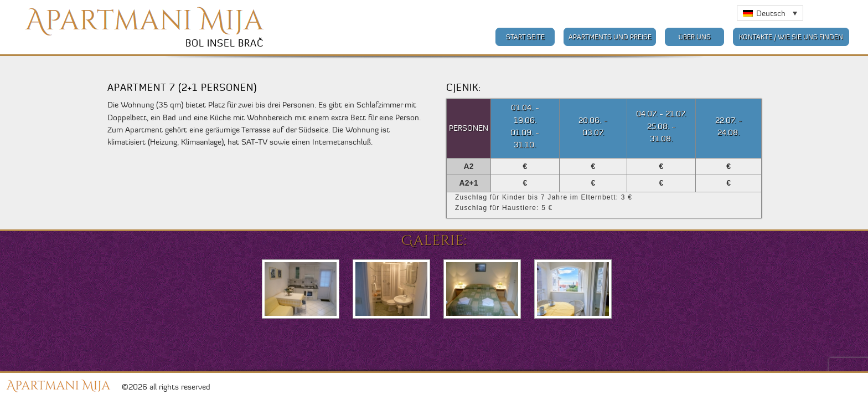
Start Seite (525, 37)
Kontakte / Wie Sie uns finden (791, 37)
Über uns (694, 37)
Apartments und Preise (610, 37)
